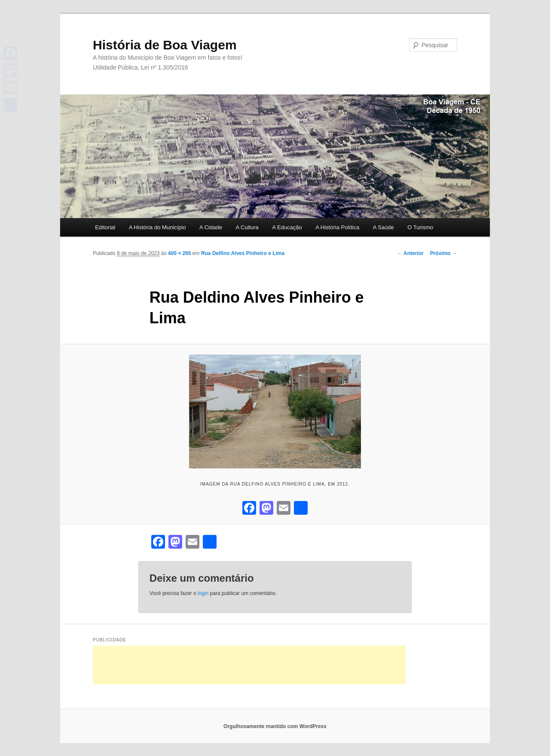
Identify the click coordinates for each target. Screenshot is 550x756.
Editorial (105, 227)
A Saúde (383, 227)
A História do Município (157, 227)
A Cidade (211, 227)
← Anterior (410, 253)
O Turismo (420, 227)
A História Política (337, 227)
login (203, 593)
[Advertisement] (249, 665)
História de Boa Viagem (165, 45)
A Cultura (247, 227)
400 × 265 (180, 253)
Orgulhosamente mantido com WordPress (275, 726)
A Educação (287, 227)
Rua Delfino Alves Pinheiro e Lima (243, 253)
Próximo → (444, 253)
